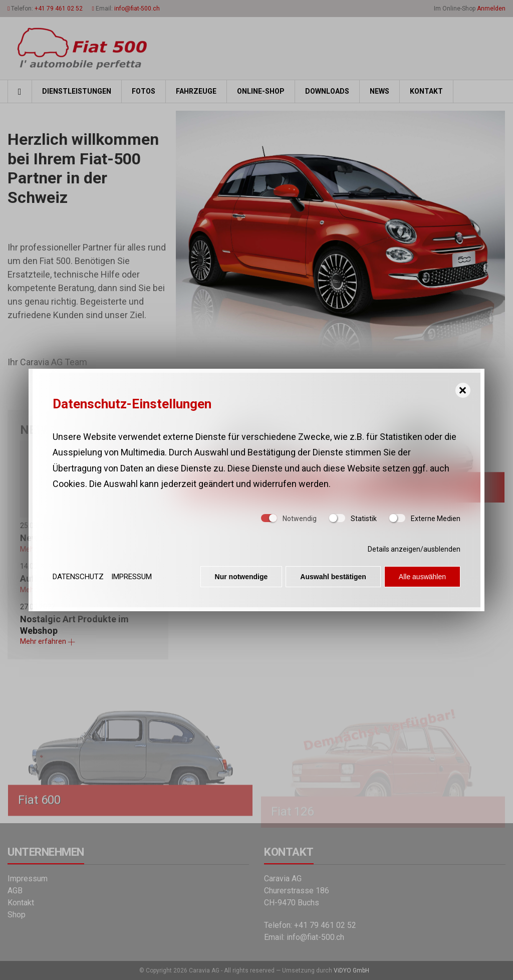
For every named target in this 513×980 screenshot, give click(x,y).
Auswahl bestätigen (333, 581)
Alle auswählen (422, 581)
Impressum (132, 580)
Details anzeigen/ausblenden (414, 553)
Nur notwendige (241, 581)
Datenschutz (78, 580)
